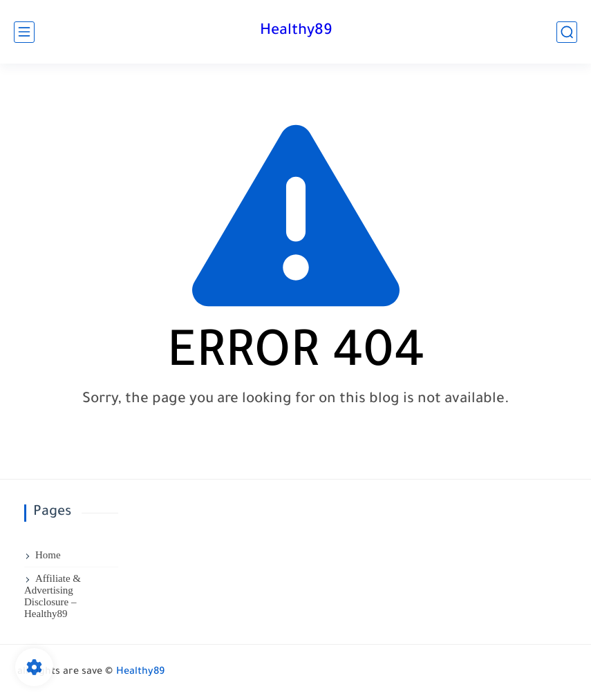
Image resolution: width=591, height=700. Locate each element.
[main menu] (24, 32)
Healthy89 (296, 32)
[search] (567, 32)
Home (48, 555)
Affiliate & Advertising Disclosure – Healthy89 (53, 596)
